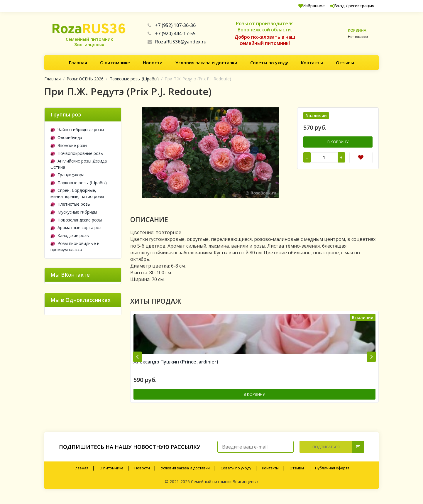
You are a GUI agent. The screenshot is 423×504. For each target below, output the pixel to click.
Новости (153, 62)
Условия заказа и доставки (206, 62)
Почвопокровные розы (77, 153)
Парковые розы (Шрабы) (134, 79)
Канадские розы (70, 235)
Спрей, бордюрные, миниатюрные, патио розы (77, 193)
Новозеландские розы (76, 220)
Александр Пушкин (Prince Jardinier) (176, 368)
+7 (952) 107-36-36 (172, 25)
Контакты (312, 62)
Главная (78, 62)
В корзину (338, 142)
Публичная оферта (332, 474)
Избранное (301, 6)
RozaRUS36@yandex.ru (177, 42)
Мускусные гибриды (74, 212)
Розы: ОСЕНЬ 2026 (85, 79)
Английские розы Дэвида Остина (79, 164)
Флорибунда (66, 137)
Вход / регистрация (348, 6)
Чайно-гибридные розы (77, 130)
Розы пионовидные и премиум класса (75, 246)
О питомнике (115, 62)
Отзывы (345, 62)
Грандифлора (67, 175)
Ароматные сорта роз (76, 228)
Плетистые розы (71, 204)
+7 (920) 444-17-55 (172, 33)
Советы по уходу (269, 62)
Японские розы (69, 145)
